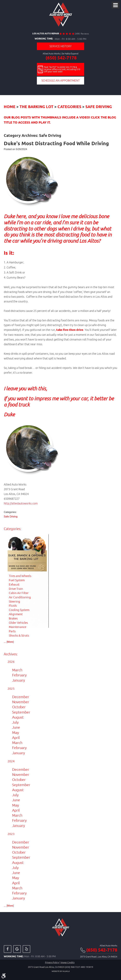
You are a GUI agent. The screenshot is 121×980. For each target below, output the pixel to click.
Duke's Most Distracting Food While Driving (56, 144)
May (16, 733)
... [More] (9, 642)
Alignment (16, 614)
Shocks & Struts (19, 635)
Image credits (68, 963)
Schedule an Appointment (61, 80)
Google (17, 949)
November (21, 702)
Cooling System (19, 610)
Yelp (26, 949)
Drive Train (16, 589)
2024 (11, 761)
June (16, 727)
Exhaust (14, 584)
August (18, 717)
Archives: (11, 654)
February (19, 675)
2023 (11, 834)
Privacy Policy (52, 963)
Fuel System (17, 580)
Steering (14, 601)
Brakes (13, 618)
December (21, 697)
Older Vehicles (18, 623)
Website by (60, 971)
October (19, 707)
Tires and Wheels (20, 576)
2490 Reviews (82, 34)
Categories (69, 107)
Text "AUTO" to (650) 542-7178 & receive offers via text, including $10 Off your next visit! (62, 69)
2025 (11, 689)
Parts (12, 631)
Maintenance (17, 627)
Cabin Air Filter (19, 593)
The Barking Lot (36, 107)
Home (10, 107)
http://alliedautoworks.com (21, 503)
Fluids (13, 606)
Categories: (12, 529)
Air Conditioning (20, 597)
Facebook (8, 949)
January (19, 680)
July (15, 722)
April (16, 738)
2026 (11, 662)
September (21, 712)
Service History (60, 46)
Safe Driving (99, 107)
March (17, 670)
